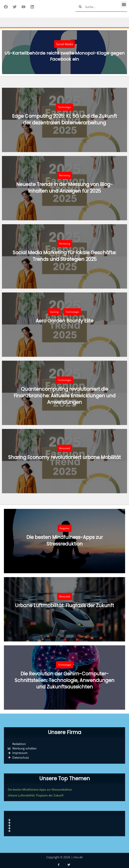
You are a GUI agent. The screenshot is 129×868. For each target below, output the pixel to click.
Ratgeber (65, 528)
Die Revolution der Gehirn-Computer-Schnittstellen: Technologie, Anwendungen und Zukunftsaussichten (64, 680)
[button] (124, 4)
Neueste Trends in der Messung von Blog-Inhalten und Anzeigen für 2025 (64, 188)
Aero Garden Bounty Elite (64, 321)
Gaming (54, 312)
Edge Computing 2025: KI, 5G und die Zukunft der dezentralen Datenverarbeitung (64, 119)
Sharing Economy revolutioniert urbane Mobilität (64, 457)
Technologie (64, 107)
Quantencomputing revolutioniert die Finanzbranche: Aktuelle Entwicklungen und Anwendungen (65, 396)
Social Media (64, 44)
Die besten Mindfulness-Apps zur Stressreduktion (65, 541)
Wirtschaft (65, 448)
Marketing (65, 175)
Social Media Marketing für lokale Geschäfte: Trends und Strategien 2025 (64, 256)
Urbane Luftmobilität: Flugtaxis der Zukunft (64, 605)
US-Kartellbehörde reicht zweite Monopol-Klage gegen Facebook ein (65, 56)
